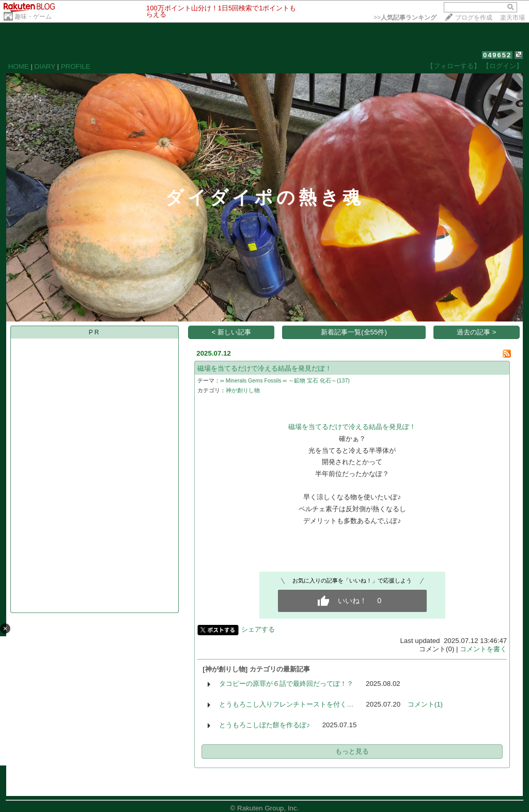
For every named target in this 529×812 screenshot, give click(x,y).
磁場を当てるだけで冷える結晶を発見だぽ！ (264, 368)
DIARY (45, 66)
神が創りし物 (243, 390)
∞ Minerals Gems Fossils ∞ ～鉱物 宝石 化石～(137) (285, 380)
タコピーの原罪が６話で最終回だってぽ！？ (286, 684)
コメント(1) (425, 704)
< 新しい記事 (232, 332)
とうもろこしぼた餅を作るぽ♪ (264, 725)
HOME (19, 66)
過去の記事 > (477, 332)
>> (405, 18)
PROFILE (76, 66)
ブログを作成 (474, 18)
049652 (497, 55)
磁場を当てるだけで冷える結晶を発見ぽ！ (352, 427)
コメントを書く (483, 649)
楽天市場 (512, 18)
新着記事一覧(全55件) (354, 332)
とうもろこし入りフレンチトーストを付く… (286, 704)
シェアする (258, 629)
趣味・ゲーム (33, 17)
